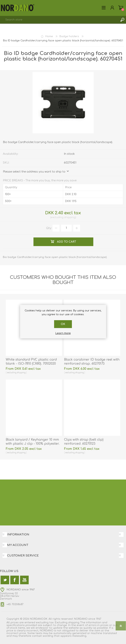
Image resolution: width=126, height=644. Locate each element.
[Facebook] (15, 580)
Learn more (63, 333)
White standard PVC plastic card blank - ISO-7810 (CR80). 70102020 (31, 362)
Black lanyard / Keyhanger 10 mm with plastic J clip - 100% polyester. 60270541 (33, 444)
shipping (70, 217)
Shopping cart (121, 8)
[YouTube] (24, 580)
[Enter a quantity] (66, 228)
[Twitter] (5, 580)
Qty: (49, 228)
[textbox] (59, 20)
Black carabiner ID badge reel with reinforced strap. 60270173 (92, 362)
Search (122, 20)
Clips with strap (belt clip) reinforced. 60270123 (84, 442)
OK (63, 324)
